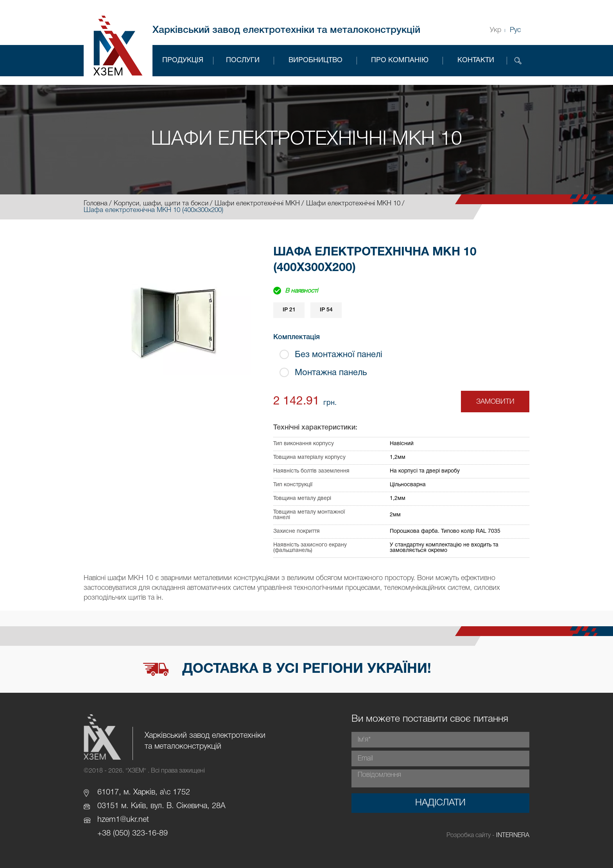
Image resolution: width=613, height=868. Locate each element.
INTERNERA (513, 836)
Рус (515, 30)
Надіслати (440, 803)
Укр (496, 30)
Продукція (183, 60)
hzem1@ (112, 820)
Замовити (495, 402)
